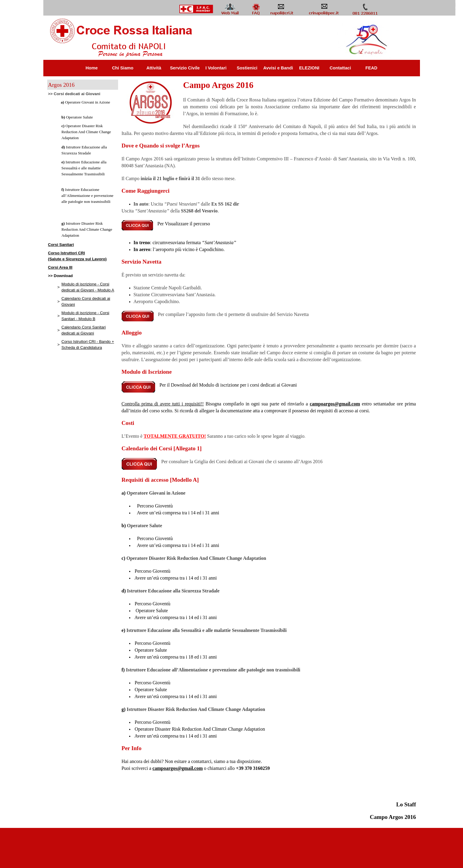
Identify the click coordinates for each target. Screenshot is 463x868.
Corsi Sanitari (61, 245)
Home (92, 68)
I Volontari (216, 68)
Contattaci (340, 68)
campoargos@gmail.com (335, 404)
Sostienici (247, 68)
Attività (154, 68)
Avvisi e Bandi (278, 68)
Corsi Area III (60, 267)
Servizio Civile (185, 68)
